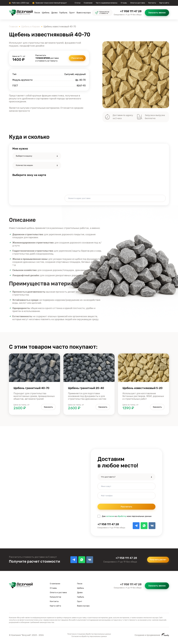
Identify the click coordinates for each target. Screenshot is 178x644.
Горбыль (63, 13)
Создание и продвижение (152, 636)
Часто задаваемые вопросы (107, 3)
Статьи (78, 3)
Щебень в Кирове (31, 27)
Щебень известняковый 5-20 (142, 388)
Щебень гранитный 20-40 (86, 388)
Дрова (54, 13)
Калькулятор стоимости (102, 13)
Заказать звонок (157, 13)
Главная (13, 27)
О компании (88, 3)
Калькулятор (55, 598)
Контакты (152, 3)
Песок (37, 13)
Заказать (47, 407)
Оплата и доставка (138, 3)
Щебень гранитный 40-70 (31, 388)
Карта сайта (164, 3)
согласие (110, 517)
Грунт (72, 13)
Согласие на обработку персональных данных (89, 637)
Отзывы (124, 3)
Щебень (46, 13)
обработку (122, 517)
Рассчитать (76, 58)
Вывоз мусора (84, 13)
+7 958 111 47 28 (131, 11)
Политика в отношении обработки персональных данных (89, 635)
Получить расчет (157, 560)
